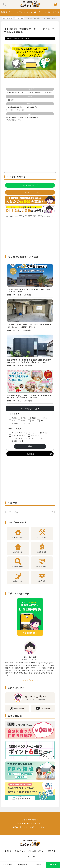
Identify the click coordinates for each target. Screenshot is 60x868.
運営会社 (52, 851)
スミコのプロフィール (30, 680)
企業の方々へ (20, 851)
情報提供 (8, 851)
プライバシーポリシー (37, 851)
